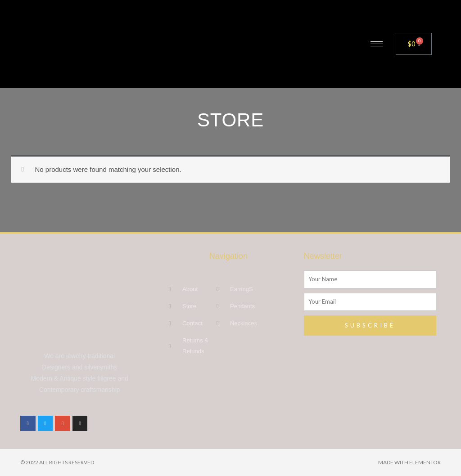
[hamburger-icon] (377, 44)
